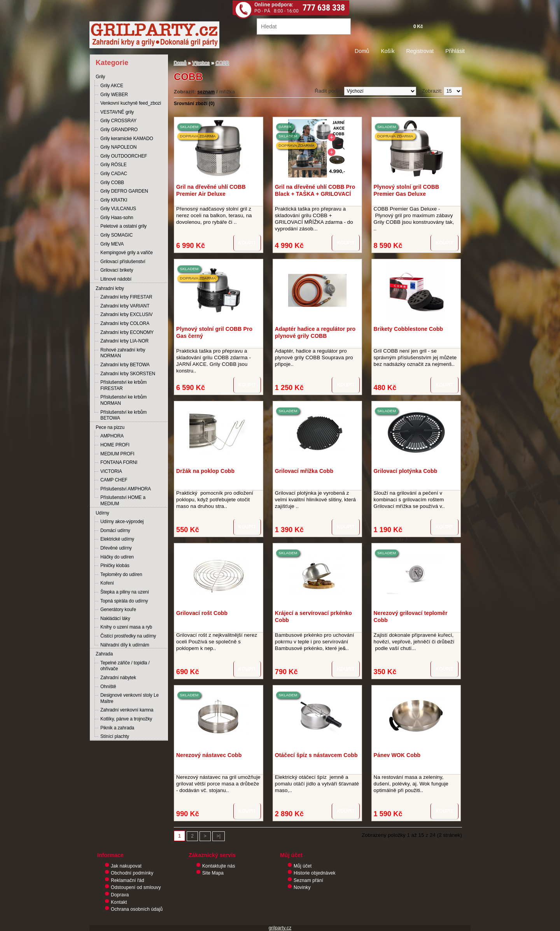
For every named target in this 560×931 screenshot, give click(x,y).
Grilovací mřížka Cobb (304, 471)
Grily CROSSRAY (118, 121)
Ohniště (108, 687)
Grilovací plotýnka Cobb (406, 471)
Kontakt (119, 902)
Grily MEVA (112, 244)
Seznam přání (308, 880)
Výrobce (201, 63)
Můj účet (303, 866)
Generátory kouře (118, 610)
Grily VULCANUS (118, 209)
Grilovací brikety (117, 270)
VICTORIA (111, 471)
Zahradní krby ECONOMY (127, 332)
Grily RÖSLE (114, 165)
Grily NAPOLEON (118, 147)
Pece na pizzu (110, 427)
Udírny (102, 513)
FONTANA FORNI (119, 462)
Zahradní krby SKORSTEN (128, 374)
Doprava (120, 895)
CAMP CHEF (114, 480)
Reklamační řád (128, 880)
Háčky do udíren (117, 557)
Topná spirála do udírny (124, 601)
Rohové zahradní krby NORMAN (123, 353)
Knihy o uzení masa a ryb (126, 627)
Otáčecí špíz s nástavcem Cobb (316, 755)
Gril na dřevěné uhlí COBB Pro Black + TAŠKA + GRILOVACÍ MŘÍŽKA (315, 190)
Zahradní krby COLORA (125, 323)
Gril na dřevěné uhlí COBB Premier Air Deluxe (211, 190)
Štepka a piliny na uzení (125, 592)
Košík (388, 51)
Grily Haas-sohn (117, 218)
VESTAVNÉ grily (117, 112)
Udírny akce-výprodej (122, 522)
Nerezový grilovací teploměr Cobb (411, 617)
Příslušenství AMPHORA (126, 489)
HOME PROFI (115, 445)
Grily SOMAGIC (116, 235)
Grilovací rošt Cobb (202, 613)
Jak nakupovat (126, 866)
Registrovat (420, 51)
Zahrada (104, 654)
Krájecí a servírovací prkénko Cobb (313, 617)
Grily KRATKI (114, 200)
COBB (222, 63)
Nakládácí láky (115, 618)
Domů (362, 51)
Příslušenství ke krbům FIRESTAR (123, 385)
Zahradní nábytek (118, 678)
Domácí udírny (115, 530)
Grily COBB (112, 183)
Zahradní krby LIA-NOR (124, 341)
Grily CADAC (114, 174)
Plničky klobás (115, 566)
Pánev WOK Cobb (397, 755)
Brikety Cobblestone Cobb (409, 329)
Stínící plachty (115, 736)
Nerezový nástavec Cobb (209, 755)
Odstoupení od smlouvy (136, 887)
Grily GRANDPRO (119, 130)
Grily (100, 77)
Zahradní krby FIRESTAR (126, 297)
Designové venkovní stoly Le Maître (129, 698)
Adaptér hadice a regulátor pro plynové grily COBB (315, 332)
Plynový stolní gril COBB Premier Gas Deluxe (407, 190)
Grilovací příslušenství (123, 262)
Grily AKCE (112, 86)
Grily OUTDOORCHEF (124, 156)
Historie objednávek (315, 873)
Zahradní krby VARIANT (125, 306)
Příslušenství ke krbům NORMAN (123, 400)
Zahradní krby (110, 288)
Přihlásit (455, 51)
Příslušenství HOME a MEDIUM (123, 501)
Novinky (302, 887)
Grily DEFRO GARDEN (124, 191)
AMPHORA (112, 436)
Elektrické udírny (117, 539)
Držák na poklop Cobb (205, 471)
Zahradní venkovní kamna (127, 710)
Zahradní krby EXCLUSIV (127, 314)
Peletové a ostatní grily (123, 226)
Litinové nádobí (116, 279)
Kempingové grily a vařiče (127, 253)
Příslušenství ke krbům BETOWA (123, 415)
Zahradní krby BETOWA (125, 365)
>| (219, 836)
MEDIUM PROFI (117, 454)
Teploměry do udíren (121, 574)
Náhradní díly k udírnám (125, 645)
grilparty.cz (280, 928)
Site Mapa (213, 873)
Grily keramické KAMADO (127, 139)
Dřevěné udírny (116, 548)
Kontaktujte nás (219, 866)
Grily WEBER (114, 95)
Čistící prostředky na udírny (128, 636)
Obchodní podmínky (132, 873)
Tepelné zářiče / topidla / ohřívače (125, 666)
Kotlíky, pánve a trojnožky (126, 719)
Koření (107, 583)
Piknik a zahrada (117, 728)
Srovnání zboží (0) (194, 104)
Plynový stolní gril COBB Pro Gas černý (214, 332)
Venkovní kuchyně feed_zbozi (131, 103)
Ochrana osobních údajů (137, 909)
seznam (206, 92)
